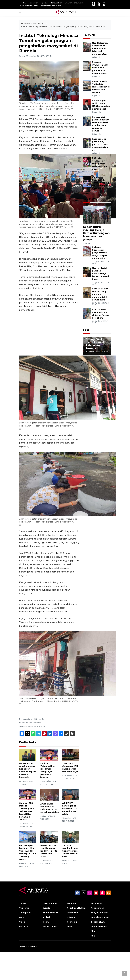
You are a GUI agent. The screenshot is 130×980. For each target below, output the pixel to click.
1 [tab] (89, 357)
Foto (86, 330)
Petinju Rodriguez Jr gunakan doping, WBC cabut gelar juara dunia (101, 183)
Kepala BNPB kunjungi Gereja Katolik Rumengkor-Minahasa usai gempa (96, 233)
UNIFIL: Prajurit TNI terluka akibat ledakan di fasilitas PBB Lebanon (101, 87)
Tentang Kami (57, 3)
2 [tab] (93, 357)
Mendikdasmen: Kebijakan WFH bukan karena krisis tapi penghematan (100, 48)
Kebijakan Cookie (100, 917)
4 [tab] (101, 357)
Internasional (50, 927)
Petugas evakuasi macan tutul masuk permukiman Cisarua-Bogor (100, 68)
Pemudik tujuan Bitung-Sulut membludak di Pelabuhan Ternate (96, 342)
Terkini (23, 3)
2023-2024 (69, 145)
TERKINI (89, 35)
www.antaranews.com (74, 3)
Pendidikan (39, 23)
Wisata (47, 908)
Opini (70, 927)
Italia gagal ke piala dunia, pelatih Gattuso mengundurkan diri (100, 144)
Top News (44, 3)
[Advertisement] (49, 334)
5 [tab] (105, 357)
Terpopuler (33, 3)
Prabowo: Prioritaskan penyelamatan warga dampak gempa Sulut (100, 253)
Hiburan (71, 917)
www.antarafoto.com (29, 6)
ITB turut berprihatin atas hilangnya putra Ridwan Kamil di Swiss (70, 851)
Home (26, 23)
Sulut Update (50, 903)
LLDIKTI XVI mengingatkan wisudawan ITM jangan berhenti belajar (70, 809)
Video (22, 922)
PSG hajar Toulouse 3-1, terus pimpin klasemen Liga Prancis (99, 164)
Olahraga (72, 903)
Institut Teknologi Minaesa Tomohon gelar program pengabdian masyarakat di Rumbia (63, 26)
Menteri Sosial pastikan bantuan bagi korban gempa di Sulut (101, 274)
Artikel (46, 917)
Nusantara (24, 927)
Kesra (46, 922)
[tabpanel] (97, 346)
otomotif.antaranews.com (51, 6)
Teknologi (72, 922)
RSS (93, 936)
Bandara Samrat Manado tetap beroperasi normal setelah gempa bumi (100, 294)
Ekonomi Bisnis (51, 913)
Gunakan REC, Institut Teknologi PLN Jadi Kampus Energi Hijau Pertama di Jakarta (27, 811)
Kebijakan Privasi (99, 913)
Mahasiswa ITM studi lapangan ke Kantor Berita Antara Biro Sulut (49, 851)
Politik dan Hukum (76, 908)
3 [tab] (97, 357)
